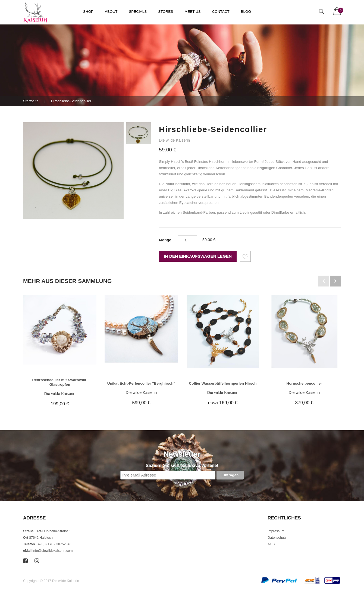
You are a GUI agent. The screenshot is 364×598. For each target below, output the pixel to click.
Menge (165, 240)
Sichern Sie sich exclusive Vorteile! (182, 465)
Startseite (31, 101)
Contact (221, 12)
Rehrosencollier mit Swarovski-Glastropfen (60, 382)
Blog (246, 12)
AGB (271, 544)
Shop (88, 12)
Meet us (193, 12)
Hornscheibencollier (304, 383)
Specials (138, 12)
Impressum (276, 531)
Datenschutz (277, 538)
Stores (166, 12)
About (111, 12)
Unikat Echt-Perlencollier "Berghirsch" (141, 383)
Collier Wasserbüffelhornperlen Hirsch (223, 383)
